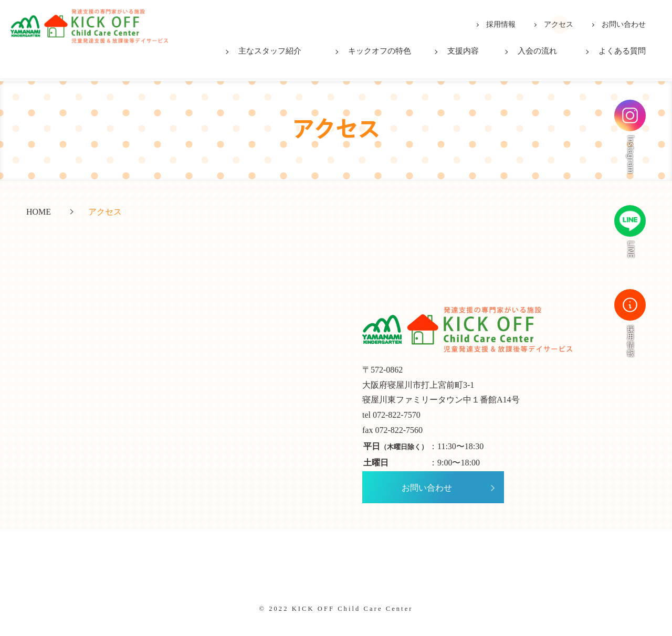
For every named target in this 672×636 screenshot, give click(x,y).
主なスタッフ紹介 (270, 51)
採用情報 (501, 24)
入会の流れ (537, 51)
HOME (39, 212)
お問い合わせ (624, 24)
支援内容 (463, 51)
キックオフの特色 (380, 51)
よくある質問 (622, 51)
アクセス (559, 24)
